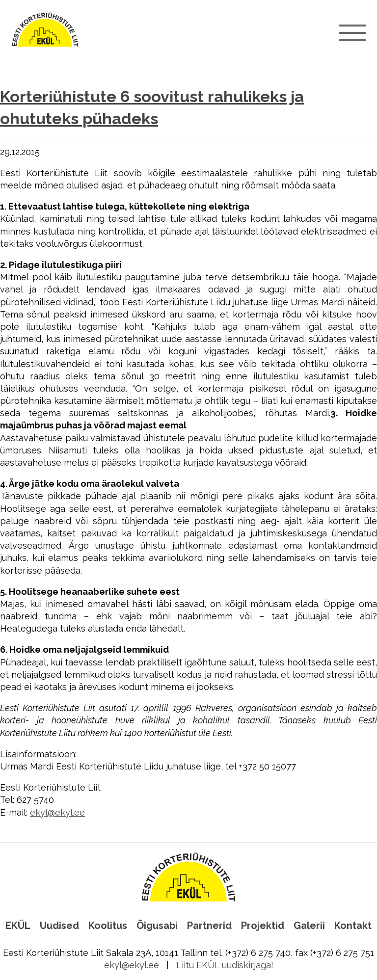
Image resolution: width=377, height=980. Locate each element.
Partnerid (209, 926)
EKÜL (18, 926)
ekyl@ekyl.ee (57, 812)
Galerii (309, 926)
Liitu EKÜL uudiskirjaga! (225, 965)
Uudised (59, 926)
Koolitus (108, 926)
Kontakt (353, 926)
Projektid (263, 926)
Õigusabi (157, 926)
